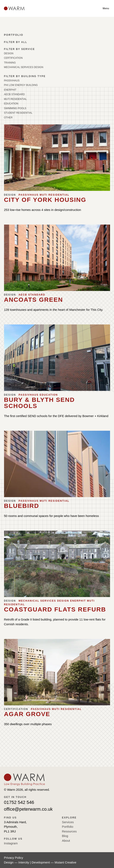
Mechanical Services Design (24, 67)
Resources (69, 831)
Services (68, 822)
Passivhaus (12, 81)
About (66, 841)
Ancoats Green (33, 300)
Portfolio (68, 827)
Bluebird (21, 506)
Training (10, 63)
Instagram (11, 843)
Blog (65, 836)
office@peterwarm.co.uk (28, 809)
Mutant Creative (66, 862)
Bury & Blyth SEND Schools (39, 403)
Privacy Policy (13, 858)
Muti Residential (15, 99)
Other (8, 118)
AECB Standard (14, 94)
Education (11, 104)
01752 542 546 (19, 802)
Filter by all (16, 42)
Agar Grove (27, 714)
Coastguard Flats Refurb (55, 609)
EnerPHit (10, 90)
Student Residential (18, 113)
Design (9, 53)
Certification (13, 58)
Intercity (24, 862)
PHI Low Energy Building (21, 85)
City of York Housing (45, 200)
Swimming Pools (15, 108)
